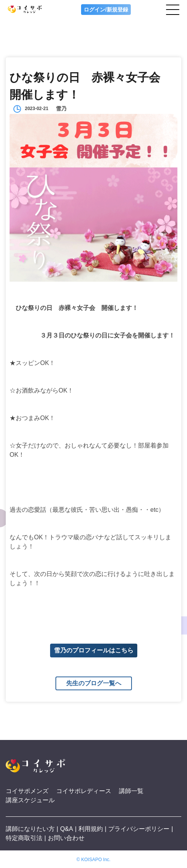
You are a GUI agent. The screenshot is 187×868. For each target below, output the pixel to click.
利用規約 (91, 829)
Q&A (67, 829)
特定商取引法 (24, 838)
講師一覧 (131, 791)
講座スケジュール (30, 800)
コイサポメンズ (27, 791)
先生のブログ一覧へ (94, 683)
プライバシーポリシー (139, 829)
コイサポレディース (84, 791)
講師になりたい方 (30, 829)
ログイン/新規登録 (106, 10)
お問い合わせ (66, 838)
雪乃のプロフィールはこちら (94, 650)
